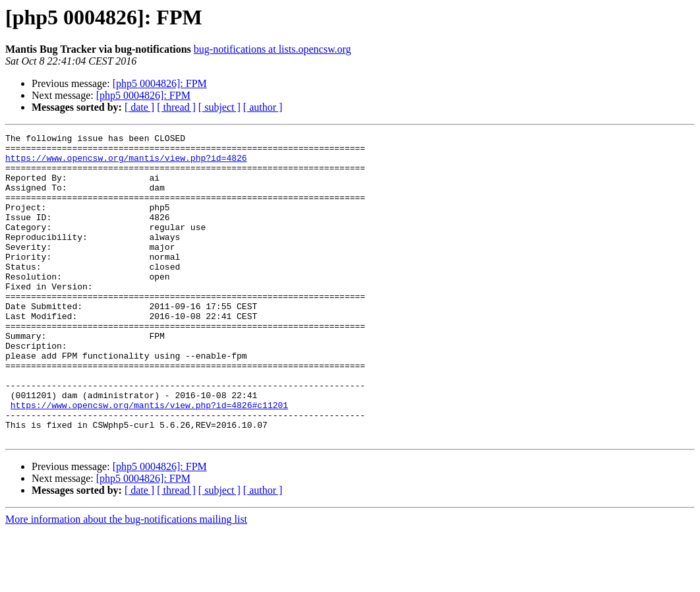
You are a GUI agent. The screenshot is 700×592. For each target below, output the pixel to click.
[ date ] (139, 107)
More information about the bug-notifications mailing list (126, 580)
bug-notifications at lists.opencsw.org (273, 49)
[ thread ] (176, 107)
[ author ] (263, 107)
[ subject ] (219, 107)
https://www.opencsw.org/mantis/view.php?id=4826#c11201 (149, 460)
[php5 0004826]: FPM (160, 83)
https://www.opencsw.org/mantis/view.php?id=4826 (126, 163)
